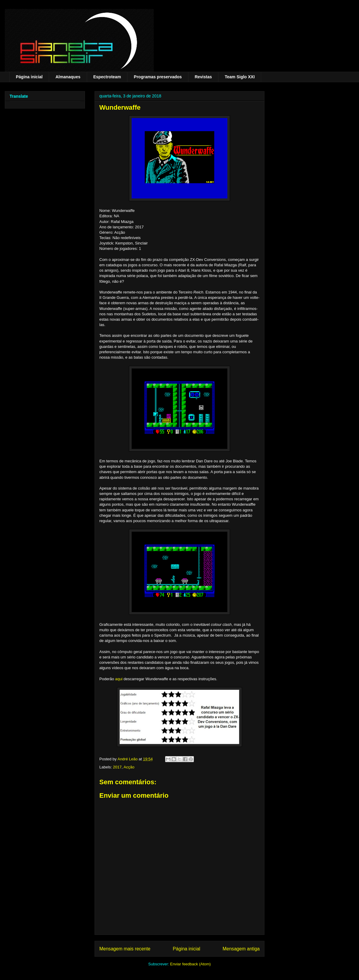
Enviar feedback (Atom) (191, 964)
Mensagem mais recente (125, 949)
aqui (119, 679)
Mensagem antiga (241, 949)
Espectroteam (107, 77)
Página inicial (29, 77)
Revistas (203, 77)
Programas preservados (158, 77)
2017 (117, 767)
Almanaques (68, 77)
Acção (129, 767)
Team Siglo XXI (240, 77)
